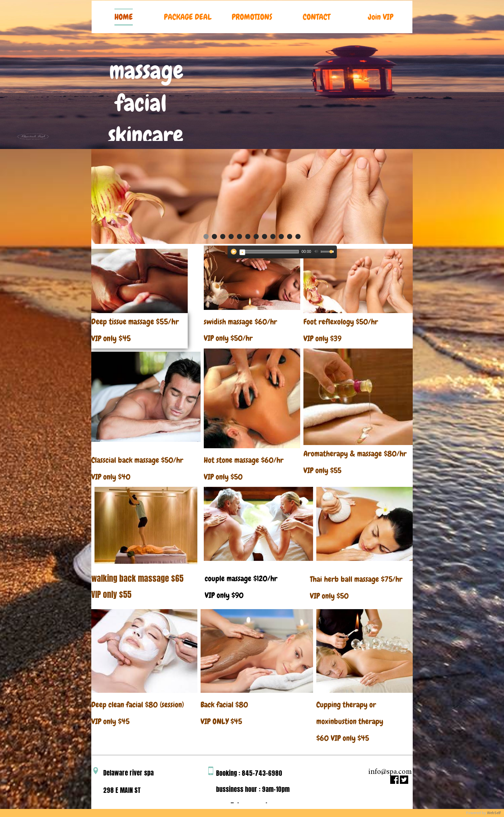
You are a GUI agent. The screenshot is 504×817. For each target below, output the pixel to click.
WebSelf (494, 813)
